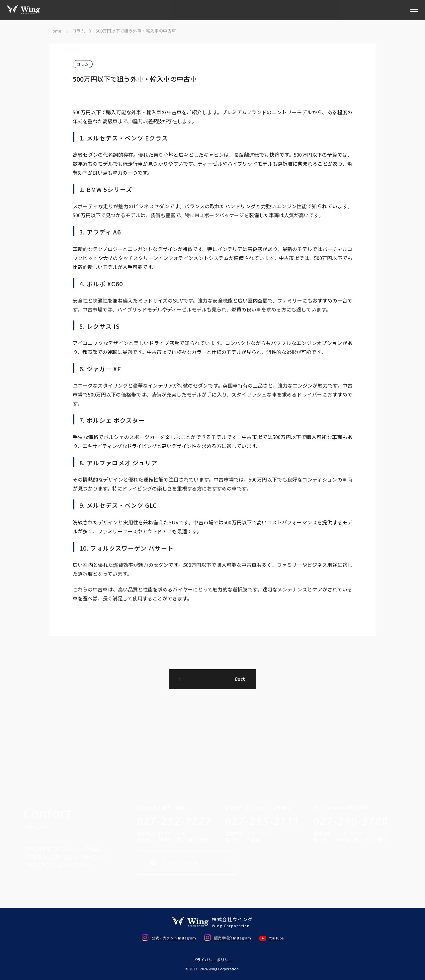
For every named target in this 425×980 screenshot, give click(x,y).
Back (240, 679)
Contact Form (180, 862)
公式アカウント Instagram (174, 938)
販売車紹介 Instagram (233, 938)
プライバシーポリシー (212, 960)
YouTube (276, 938)
